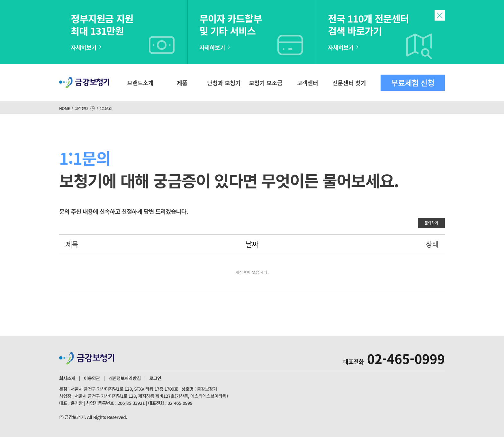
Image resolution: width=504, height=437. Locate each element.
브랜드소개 (140, 83)
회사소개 (67, 378)
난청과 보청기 (224, 83)
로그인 (155, 378)
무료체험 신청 (413, 82)
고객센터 (307, 83)
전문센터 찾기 (349, 83)
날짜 (252, 244)
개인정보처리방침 (125, 378)
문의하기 (432, 223)
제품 (182, 83)
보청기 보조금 (265, 83)
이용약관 (92, 378)
